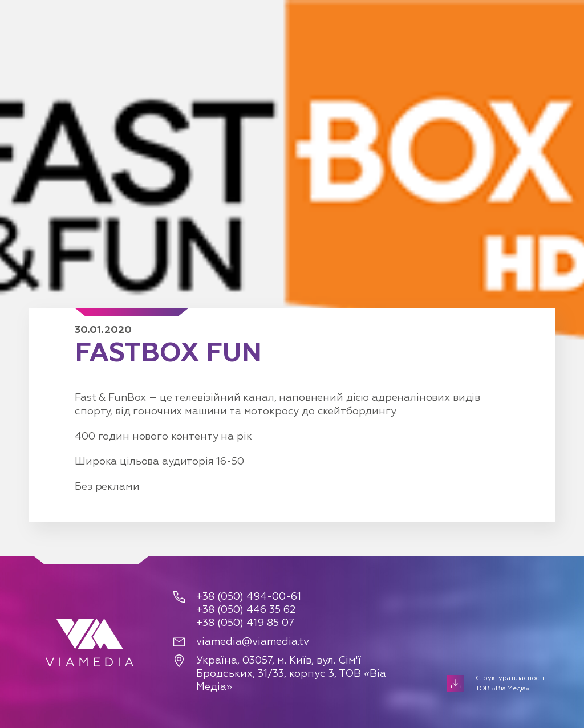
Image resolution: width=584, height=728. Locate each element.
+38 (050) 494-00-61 (249, 597)
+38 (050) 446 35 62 (246, 610)
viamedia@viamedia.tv (253, 642)
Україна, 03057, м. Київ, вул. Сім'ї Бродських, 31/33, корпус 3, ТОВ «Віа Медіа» (291, 674)
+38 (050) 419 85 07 (245, 623)
